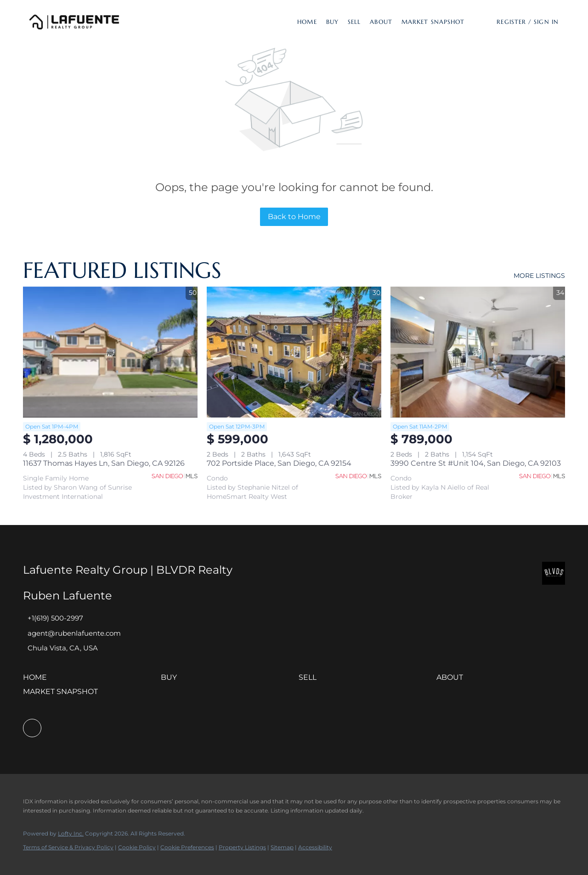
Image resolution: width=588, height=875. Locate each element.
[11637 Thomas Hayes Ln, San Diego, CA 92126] (110, 352)
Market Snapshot (433, 22)
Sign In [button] (546, 22)
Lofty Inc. (71, 833)
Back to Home (294, 217)
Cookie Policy (137, 847)
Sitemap (282, 847)
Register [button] (511, 22)
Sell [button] (354, 22)
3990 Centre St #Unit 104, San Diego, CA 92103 (476, 463)
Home (307, 22)
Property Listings (242, 847)
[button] (74, 22)
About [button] (381, 22)
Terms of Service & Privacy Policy (68, 847)
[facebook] (32, 728)
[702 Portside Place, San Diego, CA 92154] (294, 352)
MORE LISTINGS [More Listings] (539, 276)
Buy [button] (332, 22)
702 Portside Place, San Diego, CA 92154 (279, 463)
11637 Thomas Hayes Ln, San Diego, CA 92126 (104, 463)
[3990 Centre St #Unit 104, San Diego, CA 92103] (478, 352)
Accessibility (315, 847)
